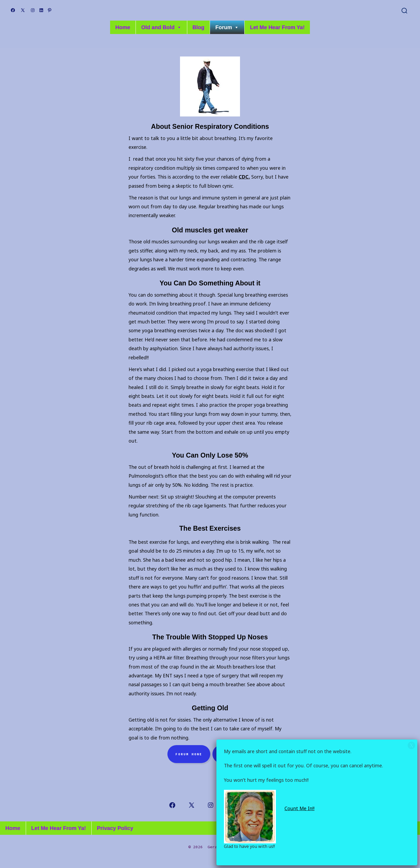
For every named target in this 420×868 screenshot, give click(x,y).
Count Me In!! (299, 808)
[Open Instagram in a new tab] (33, 10)
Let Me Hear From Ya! (277, 27)
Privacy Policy (115, 828)
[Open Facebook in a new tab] (13, 10)
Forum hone (189, 754)
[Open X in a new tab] (23, 10)
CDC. (244, 177)
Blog (198, 27)
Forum (227, 27)
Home (123, 27)
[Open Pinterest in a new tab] (50, 10)
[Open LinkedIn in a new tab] (41, 10)
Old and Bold (161, 27)
